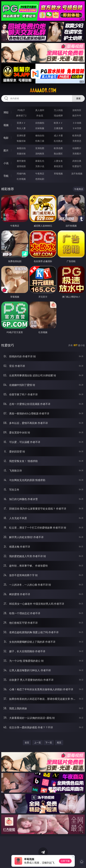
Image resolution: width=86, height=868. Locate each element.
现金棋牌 (58, 115)
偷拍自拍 (40, 135)
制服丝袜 (21, 141)
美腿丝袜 (21, 154)
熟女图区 (58, 154)
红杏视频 (21, 179)
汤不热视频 (77, 174)
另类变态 (77, 141)
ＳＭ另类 (77, 128)
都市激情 (21, 161)
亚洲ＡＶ (21, 123)
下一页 (49, 743)
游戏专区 (77, 110)
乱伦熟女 (58, 141)
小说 (6, 163)
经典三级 (40, 141)
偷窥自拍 (21, 148)
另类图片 (77, 154)
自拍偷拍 (40, 123)
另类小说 (40, 166)
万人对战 (58, 110)
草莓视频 (58, 174)
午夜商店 (40, 174)
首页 (27, 743)
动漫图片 (77, 148)
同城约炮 (21, 174)
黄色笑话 (58, 166)
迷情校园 (21, 166)
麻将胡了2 (21, 115)
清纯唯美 (40, 154)
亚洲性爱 (21, 135)
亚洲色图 (40, 148)
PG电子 (21, 110)
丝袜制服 (40, 128)
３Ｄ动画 (77, 123)
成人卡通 (58, 135)
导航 (6, 176)
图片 (6, 150)
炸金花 (40, 115)
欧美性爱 (77, 135)
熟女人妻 (21, 128)
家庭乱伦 (40, 161)
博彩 (6, 112)
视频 (6, 125)
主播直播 (58, 128)
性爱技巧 (77, 166)
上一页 (38, 743)
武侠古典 (77, 161)
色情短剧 (40, 179)
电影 (6, 138)
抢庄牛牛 (77, 115)
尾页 (59, 743)
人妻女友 (58, 161)
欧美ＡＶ (58, 123)
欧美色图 (58, 148)
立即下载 (65, 861)
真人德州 (40, 110)
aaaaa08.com (43, 90)
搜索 (78, 98)
